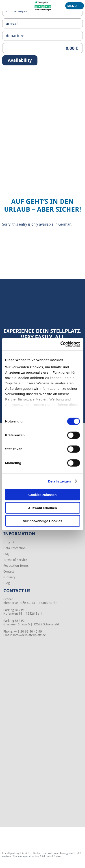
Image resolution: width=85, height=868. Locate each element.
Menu (73, 7)
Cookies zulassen (43, 495)
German (65, 224)
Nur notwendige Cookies (43, 521)
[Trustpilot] (43, 5)
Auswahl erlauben (42, 508)
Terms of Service (15, 560)
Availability (20, 60)
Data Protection (14, 548)
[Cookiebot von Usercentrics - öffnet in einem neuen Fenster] (61, 344)
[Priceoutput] (42, 48)
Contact (9, 571)
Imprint (9, 542)
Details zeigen (59, 481)
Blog (7, 583)
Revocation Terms (16, 566)
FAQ (6, 554)
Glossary (9, 577)
